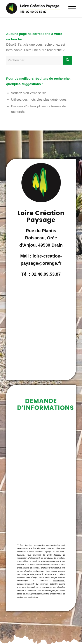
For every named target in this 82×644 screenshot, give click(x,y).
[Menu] (70, 9)
